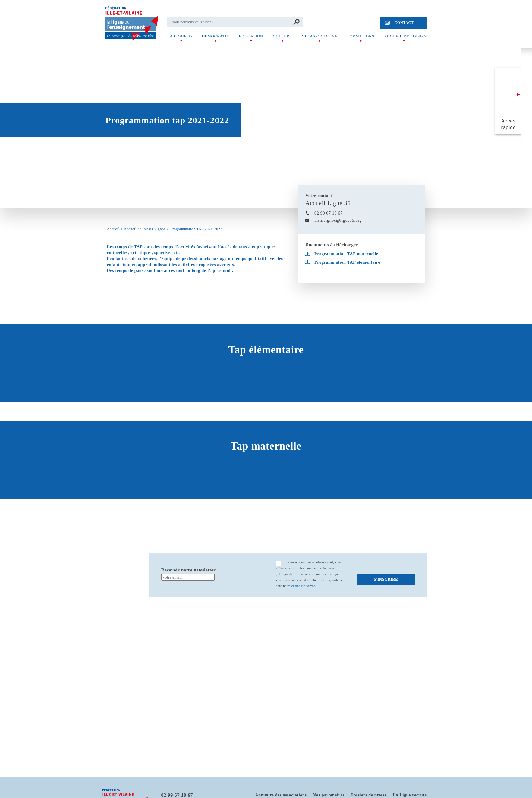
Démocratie (215, 36)
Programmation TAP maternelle (346, 254)
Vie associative (320, 36)
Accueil (113, 229)
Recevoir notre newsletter (189, 570)
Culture (282, 36)
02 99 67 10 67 (329, 213)
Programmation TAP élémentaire (347, 262)
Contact (404, 23)
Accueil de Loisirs (405, 36)
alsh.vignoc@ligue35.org (338, 220)
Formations (361, 36)
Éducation (251, 36)
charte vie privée (303, 586)
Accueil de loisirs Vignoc (145, 229)
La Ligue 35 (180, 36)
